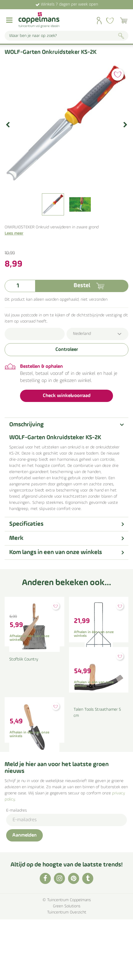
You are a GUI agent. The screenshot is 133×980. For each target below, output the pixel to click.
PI (74, 939)
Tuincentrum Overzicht (67, 973)
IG (59, 939)
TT (88, 939)
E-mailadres (16, 871)
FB (45, 939)
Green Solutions (67, 967)
